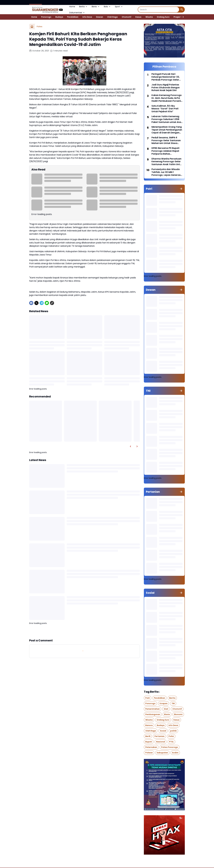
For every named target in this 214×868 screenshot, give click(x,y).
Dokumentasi (77, 13)
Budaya (59, 17)
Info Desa (87, 17)
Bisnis (96, 7)
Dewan (100, 17)
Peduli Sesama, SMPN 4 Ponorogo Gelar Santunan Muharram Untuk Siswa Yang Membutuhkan (166, 140)
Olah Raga (112, 17)
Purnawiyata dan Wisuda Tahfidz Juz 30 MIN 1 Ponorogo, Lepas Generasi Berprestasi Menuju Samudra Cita (166, 172)
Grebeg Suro (163, 17)
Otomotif (127, 17)
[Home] (32, 27)
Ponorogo (46, 17)
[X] (36, 303)
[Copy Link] (52, 303)
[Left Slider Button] (130, 446)
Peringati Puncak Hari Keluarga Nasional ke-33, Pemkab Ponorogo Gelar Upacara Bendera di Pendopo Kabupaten (166, 77)
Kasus (138, 17)
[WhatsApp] (47, 303)
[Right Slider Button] (182, 17)
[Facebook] (31, 303)
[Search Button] (182, 10)
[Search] (159, 10)
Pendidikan (73, 17)
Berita (83, 7)
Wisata (149, 17)
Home (72, 7)
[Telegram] (42, 303)
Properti (178, 17)
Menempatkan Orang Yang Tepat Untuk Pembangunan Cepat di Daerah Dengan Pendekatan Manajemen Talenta (167, 130)
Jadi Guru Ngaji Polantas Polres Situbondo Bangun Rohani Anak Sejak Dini (166, 88)
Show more (84, 632)
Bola (107, 7)
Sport (119, 7)
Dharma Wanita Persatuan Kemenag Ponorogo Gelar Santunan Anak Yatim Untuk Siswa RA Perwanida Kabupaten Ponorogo (167, 162)
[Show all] (181, 189)
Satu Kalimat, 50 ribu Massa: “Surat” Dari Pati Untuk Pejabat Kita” (165, 109)
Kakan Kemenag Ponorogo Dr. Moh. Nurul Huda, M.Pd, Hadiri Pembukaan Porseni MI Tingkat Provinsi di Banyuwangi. (167, 98)
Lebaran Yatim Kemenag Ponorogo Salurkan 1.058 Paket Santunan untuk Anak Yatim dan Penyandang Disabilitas (167, 119)
